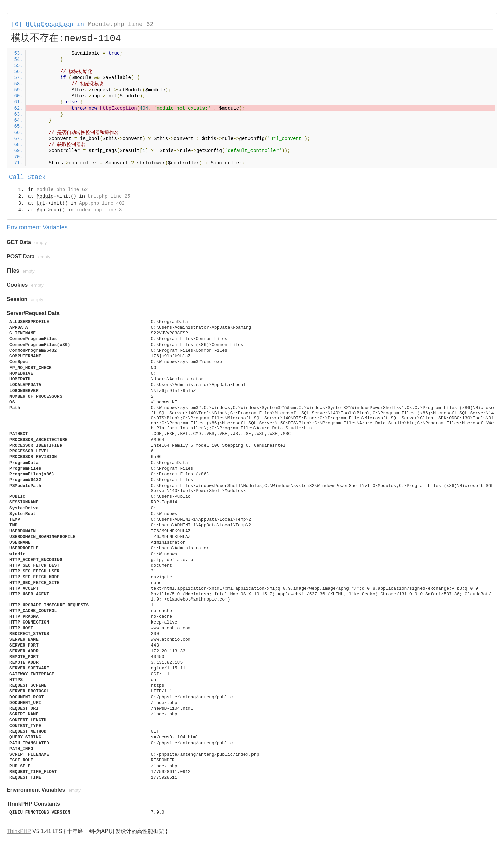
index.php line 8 (99, 210)
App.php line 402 (102, 203)
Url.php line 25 (109, 196)
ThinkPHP (19, 831)
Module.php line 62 (121, 24)
